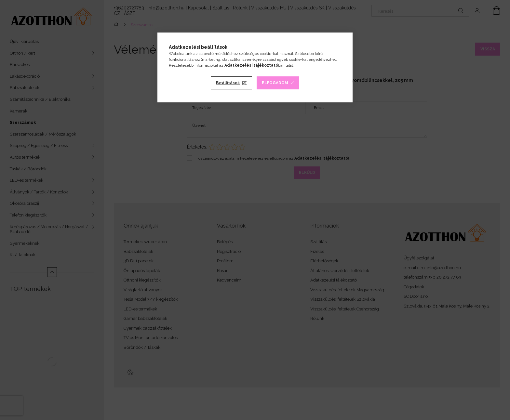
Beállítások (228, 83)
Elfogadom (275, 83)
